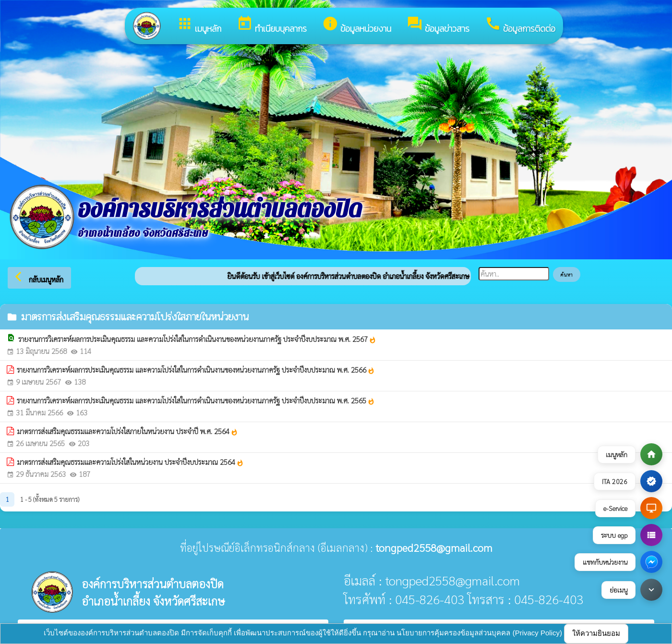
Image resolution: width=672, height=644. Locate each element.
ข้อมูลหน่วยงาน (357, 25)
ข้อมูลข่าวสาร (438, 25)
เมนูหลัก (199, 25)
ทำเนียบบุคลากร (272, 25)
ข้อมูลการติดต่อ (520, 25)
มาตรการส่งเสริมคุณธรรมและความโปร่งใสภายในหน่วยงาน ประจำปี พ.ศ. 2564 (127, 431)
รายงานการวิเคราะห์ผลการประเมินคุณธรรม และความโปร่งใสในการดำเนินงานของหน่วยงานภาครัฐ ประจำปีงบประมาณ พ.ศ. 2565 (196, 401)
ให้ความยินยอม (596, 633)
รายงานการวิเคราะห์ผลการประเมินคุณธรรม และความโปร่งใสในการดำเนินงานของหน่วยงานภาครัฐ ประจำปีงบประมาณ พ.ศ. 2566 (196, 370)
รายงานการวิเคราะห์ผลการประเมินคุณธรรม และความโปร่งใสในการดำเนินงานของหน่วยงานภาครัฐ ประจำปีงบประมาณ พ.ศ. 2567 (197, 339)
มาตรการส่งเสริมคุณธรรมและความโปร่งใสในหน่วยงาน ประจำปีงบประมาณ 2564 (130, 462)
